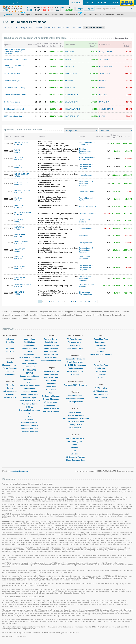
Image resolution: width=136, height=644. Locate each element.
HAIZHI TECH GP (72, 116)
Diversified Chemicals (87, 214)
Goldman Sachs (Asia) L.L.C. (15, 81)
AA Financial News (75, 339)
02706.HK (18, 145)
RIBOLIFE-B (19, 292)
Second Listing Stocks (29, 376)
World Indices (29, 342)
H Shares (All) (29, 367)
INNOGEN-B (70, 59)
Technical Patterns (51, 408)
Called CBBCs (75, 428)
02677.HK (18, 193)
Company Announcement (29, 385)
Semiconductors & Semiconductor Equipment (86, 167)
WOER (17, 150)
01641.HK (18, 244)
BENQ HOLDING (106, 52)
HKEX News (75, 345)
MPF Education (101, 397)
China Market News (75, 348)
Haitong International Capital (15, 95)
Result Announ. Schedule (29, 401)
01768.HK (18, 229)
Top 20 (29, 351)
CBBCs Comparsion (75, 415)
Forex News (101, 345)
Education (10, 351)
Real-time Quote (51, 339)
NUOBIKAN (70, 52)
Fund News (101, 371)
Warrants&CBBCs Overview (75, 385)
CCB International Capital (14, 109)
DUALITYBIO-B (71, 73)
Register (10, 362)
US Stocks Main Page (75, 438)
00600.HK (18, 168)
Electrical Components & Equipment (85, 151)
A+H (29, 413)
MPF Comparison (101, 394)
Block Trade (51, 387)
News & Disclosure (51, 399)
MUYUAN (18, 198)
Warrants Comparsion (75, 399)
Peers (51, 393)
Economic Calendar (29, 422)
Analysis (75, 448)
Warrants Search (75, 396)
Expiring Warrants (75, 402)
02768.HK (18, 214)
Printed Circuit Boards (87, 206)
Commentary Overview (75, 359)
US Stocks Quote (75, 441)
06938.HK (18, 294)
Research (75, 374)
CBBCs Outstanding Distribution (75, 419)
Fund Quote (101, 368)
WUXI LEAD (19, 157)
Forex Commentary (75, 371)
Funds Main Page (101, 365)
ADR (29, 416)
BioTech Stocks (30, 379)
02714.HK (18, 200)
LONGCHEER (20, 234)
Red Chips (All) (29, 370)
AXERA (17, 166)
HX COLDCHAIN (21, 242)
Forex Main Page (101, 339)
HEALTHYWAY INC (73, 109)
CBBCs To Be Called (75, 422)
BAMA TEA (69, 66)
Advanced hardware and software (87, 144)
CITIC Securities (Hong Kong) (16, 59)
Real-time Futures (29, 348)
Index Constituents (29, 364)
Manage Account (10, 365)
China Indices (30, 345)
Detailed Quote (51, 342)
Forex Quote (101, 342)
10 (81, 301)
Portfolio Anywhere (51, 411)
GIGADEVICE (20, 249)
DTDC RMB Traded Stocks (29, 358)
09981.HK (18, 152)
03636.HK (18, 287)
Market (75, 445)
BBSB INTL (19, 256)
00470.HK (18, 159)
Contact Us (10, 374)
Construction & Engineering (85, 257)
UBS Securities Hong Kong (15, 88)
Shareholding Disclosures (29, 410)
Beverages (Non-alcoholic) (86, 221)
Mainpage (10, 339)
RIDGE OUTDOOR (22, 174)
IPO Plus (29, 407)
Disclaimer (10, 394)
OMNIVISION (20, 267)
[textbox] (114, 9)
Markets (101, 351)
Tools (101, 377)
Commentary (101, 348)
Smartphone (84, 235)
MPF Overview (101, 388)
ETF (30, 382)
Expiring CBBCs (75, 425)
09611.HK (18, 236)
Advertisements (10, 391)
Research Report (29, 398)
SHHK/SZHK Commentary (75, 365)
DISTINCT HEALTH (22, 191)
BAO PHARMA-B (72, 95)
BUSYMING (70, 81)
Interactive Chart (51, 348)
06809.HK (18, 184)
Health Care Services (87, 192)
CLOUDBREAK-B (106, 66)
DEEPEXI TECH (71, 102)
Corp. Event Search (29, 404)
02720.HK (18, 176)
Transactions (51, 384)
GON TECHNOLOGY (23, 212)
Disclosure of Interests (51, 396)
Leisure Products (86, 175)
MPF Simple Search (101, 391)
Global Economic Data (75, 460)
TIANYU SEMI (105, 59)
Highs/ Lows (30, 354)
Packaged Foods (86, 228)
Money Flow (51, 390)
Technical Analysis (51, 345)
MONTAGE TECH (21, 182)
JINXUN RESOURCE (23, 285)
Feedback (10, 371)
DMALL (102, 88)
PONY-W (103, 81)
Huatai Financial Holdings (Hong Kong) (14, 66)
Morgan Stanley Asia (12, 73)
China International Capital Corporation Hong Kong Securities (14, 52)
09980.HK (18, 222)
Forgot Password (10, 368)
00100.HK (18, 279)
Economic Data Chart (29, 429)
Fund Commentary (75, 368)
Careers (10, 388)
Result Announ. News (29, 395)
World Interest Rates (29, 432)
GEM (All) (30, 373)
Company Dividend (29, 392)
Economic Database (29, 426)
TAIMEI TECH (105, 73)
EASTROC (19, 220)
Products (10, 348)
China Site (10, 342)
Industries (29, 361)
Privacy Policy (10, 397)
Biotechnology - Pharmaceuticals (85, 293)
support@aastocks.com (18, 471)
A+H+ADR (29, 419)
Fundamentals (51, 405)
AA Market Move (51, 402)
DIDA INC (103, 95)
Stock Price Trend (51, 377)
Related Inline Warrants (51, 361)
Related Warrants (51, 354)
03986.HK (18, 251)
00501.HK (18, 269)
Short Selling (29, 388)
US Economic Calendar (75, 457)
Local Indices (29, 339)
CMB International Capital (14, 116)
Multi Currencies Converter (101, 354)
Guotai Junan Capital (12, 102)
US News (75, 454)
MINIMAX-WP (71, 88)
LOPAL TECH (105, 102)
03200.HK (18, 207)
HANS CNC (19, 205)
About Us (10, 385)
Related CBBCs (51, 358)
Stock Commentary (75, 362)
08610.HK (18, 258)
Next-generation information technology (85, 278)
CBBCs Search (75, 412)
